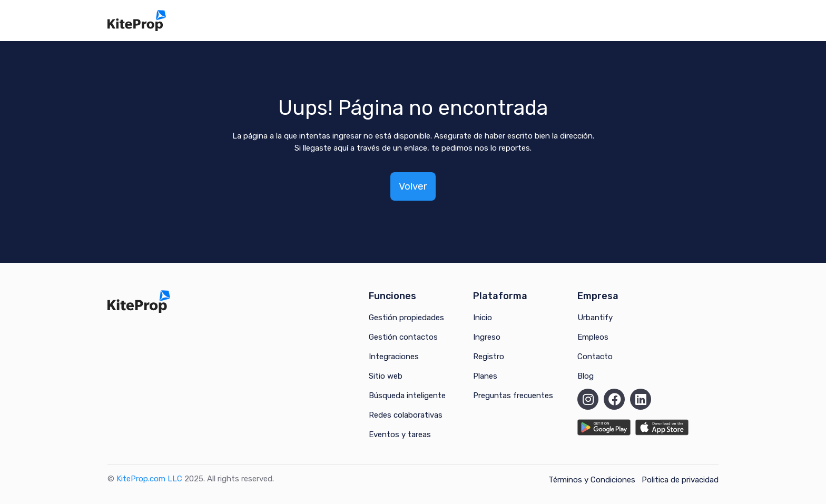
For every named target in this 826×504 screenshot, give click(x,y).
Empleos (593, 337)
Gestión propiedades (406, 318)
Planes (485, 376)
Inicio (483, 318)
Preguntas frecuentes (513, 396)
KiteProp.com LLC (149, 479)
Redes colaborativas (406, 415)
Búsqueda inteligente (407, 396)
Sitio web (386, 376)
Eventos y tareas (400, 434)
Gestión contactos (403, 337)
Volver (413, 186)
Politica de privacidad (680, 480)
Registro (489, 357)
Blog (586, 376)
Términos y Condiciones (592, 480)
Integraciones (394, 357)
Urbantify (595, 318)
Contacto (595, 357)
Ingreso (487, 337)
